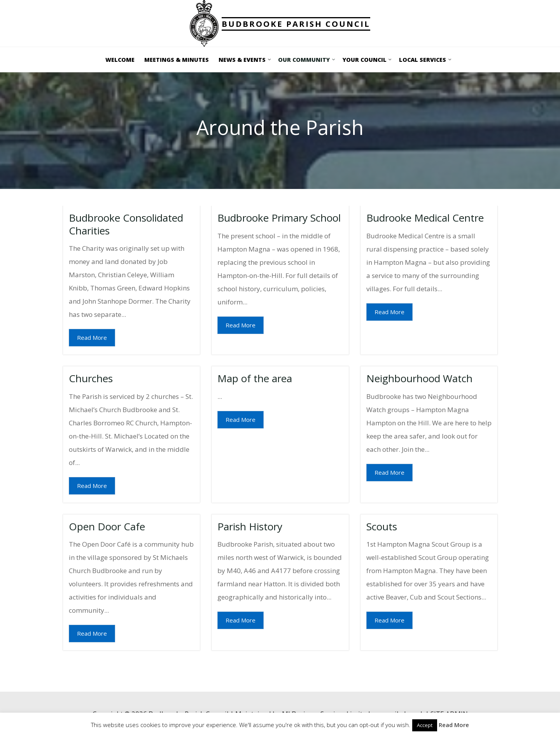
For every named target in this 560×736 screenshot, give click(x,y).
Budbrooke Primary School (279, 218)
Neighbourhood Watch (419, 378)
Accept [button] (425, 725)
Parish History (250, 526)
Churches (91, 378)
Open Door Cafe (107, 526)
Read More (92, 337)
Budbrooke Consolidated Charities (126, 224)
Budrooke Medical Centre (425, 218)
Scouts (381, 526)
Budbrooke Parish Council (296, 24)
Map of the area (255, 378)
